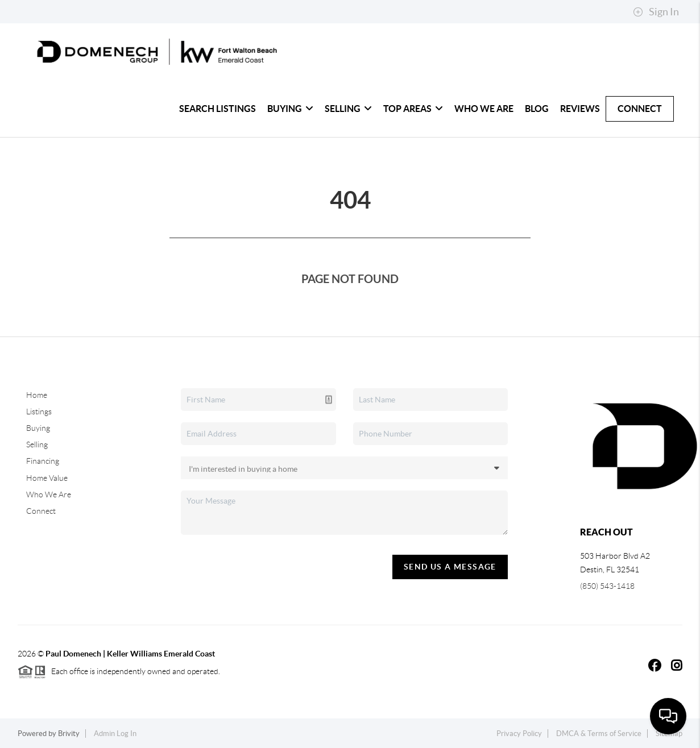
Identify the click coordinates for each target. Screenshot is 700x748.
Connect (640, 109)
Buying (290, 109)
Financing (43, 461)
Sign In (656, 12)
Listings (39, 412)
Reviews (580, 109)
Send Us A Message (450, 567)
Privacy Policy (519, 734)
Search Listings (218, 109)
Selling (348, 109)
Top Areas (413, 109)
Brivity (69, 734)
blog (537, 109)
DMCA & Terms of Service (599, 734)
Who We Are (484, 109)
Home (37, 395)
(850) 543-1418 (607, 586)
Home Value (47, 478)
